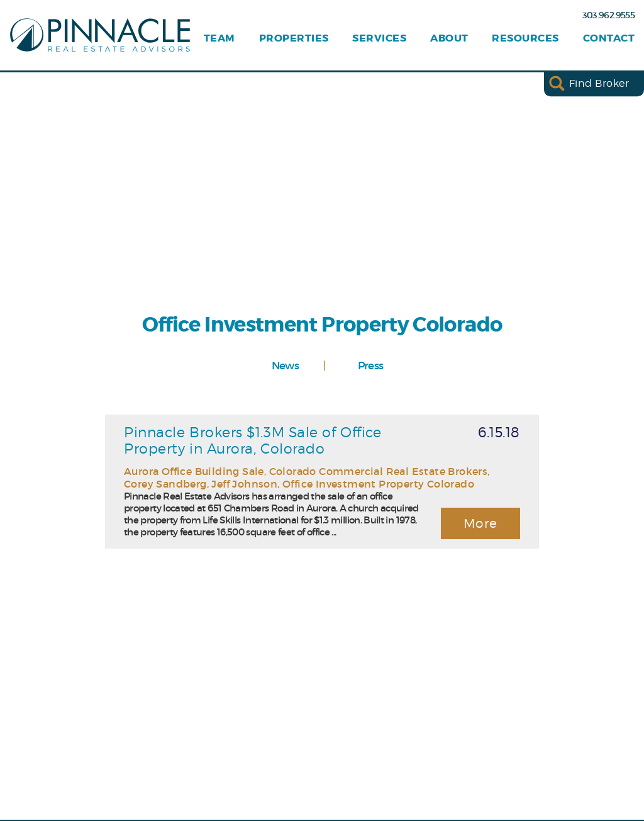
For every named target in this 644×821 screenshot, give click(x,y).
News (285, 366)
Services (379, 38)
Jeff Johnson (244, 484)
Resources (525, 38)
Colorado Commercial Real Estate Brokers (379, 471)
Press (371, 366)
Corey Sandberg (165, 484)
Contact (609, 38)
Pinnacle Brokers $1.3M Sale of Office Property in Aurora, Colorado (253, 440)
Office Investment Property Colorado (378, 484)
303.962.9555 (608, 15)
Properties (294, 38)
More (481, 523)
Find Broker (599, 83)
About (449, 38)
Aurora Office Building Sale (194, 471)
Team (219, 38)
